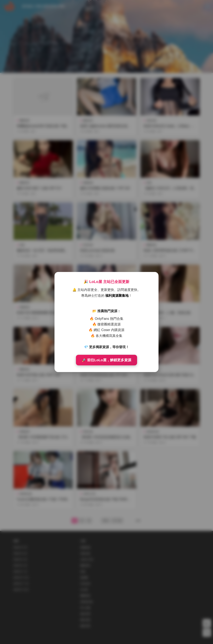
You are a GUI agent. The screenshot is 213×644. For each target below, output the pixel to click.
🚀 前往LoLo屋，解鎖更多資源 (106, 360)
